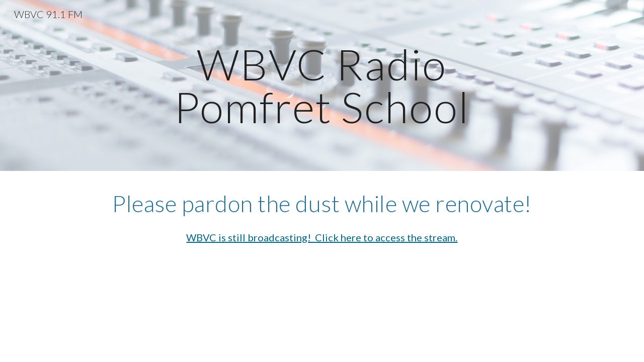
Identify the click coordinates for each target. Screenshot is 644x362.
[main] (322, 86)
